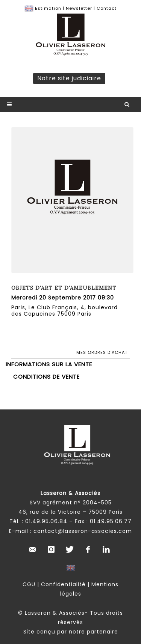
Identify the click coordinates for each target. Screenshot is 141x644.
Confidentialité (63, 584)
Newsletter (79, 8)
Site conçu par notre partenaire (71, 632)
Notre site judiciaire (69, 78)
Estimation (48, 8)
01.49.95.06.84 (46, 521)
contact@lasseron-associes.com (83, 531)
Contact (107, 8)
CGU (29, 584)
